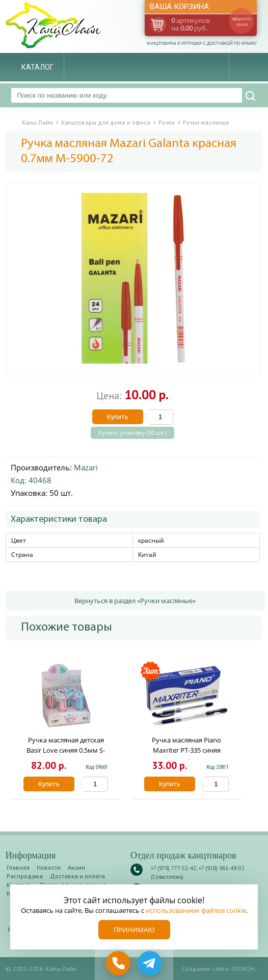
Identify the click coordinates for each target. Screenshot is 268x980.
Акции (76, 867)
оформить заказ (242, 21)
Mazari (86, 467)
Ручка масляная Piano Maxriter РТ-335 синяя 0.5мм (186, 750)
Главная (18, 867)
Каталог (37, 67)
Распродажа (25, 876)
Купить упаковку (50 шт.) (132, 433)
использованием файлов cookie (196, 910)
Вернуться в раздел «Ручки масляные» (135, 601)
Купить (118, 417)
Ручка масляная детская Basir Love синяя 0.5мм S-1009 (66, 750)
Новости (49, 867)
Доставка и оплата (77, 876)
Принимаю (134, 930)
